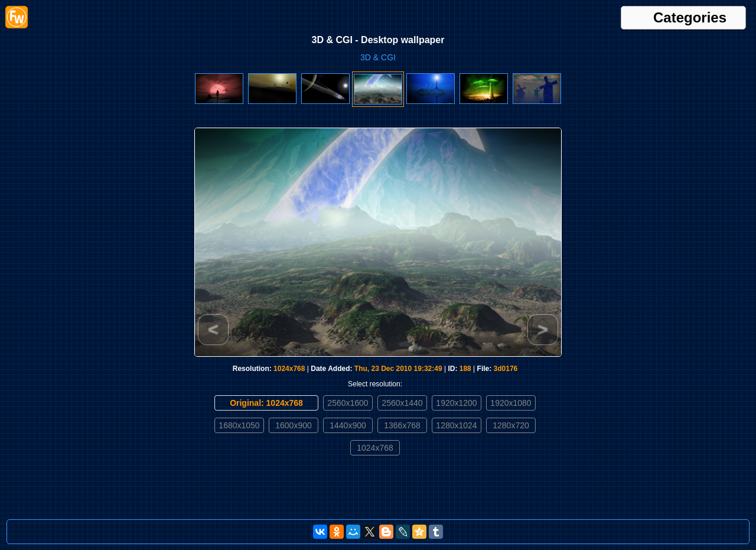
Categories (690, 18)
